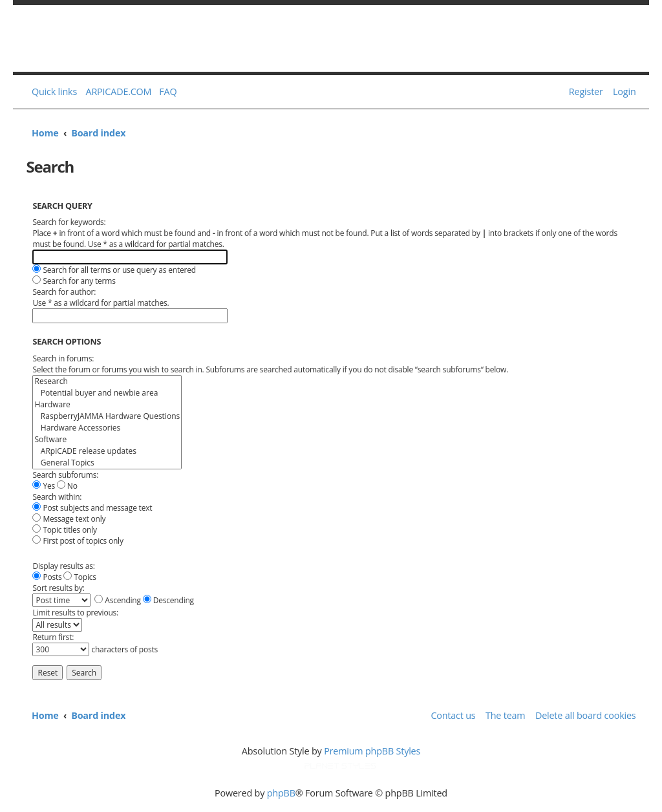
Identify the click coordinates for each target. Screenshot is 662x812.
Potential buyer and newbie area (107, 393)
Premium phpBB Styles (372, 751)
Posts (47, 577)
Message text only (69, 519)
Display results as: (63, 566)
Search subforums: (65, 475)
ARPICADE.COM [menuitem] (119, 91)
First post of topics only (78, 541)
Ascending (118, 600)
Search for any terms (74, 281)
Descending (168, 600)
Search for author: (64, 292)
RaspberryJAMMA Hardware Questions (107, 416)
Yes (43, 486)
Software (107, 440)
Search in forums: (63, 358)
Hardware (107, 405)
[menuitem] (165, 92)
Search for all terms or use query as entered (114, 270)
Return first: (53, 637)
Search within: (57, 497)
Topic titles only (64, 530)
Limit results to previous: (75, 613)
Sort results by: (58, 588)
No (67, 486)
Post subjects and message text (92, 508)
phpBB (281, 793)
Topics (80, 577)
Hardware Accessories (107, 428)
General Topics (107, 463)
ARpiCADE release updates (107, 451)
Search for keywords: (69, 222)
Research (107, 381)
